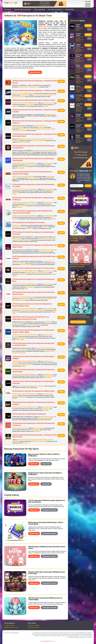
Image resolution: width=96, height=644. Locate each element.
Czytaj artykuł (46, 464)
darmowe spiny (43, 27)
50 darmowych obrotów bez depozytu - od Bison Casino (34, 90)
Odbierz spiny (34, 464)
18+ (54, 641)
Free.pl (11, 3)
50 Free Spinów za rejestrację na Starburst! (29, 414)
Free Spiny (88, 2)
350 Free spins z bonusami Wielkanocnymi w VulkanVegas (45, 599)
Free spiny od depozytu (55, 10)
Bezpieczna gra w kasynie (11, 627)
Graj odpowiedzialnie (46, 641)
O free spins (7, 10)
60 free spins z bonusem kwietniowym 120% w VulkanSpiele (46, 523)
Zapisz (88, 186)
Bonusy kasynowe (40, 10)
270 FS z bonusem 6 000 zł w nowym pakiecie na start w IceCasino (46, 501)
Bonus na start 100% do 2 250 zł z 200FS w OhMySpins (44, 455)
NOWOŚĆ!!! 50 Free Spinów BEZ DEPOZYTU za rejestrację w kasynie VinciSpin (31, 318)
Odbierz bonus (34, 510)
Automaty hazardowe (33, 627)
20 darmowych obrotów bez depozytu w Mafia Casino (34, 391)
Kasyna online (70, 10)
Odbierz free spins (35, 72)
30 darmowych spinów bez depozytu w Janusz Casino (34, 268)
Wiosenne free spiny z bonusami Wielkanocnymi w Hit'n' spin (47, 573)
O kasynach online (9, 625)
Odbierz (61, 81)
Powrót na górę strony (78, 322)
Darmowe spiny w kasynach (23, 10)
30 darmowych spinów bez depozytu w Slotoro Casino (34, 100)
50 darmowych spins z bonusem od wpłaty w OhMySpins (45, 474)
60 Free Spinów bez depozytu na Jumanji (28, 222)
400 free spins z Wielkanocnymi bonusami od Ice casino (47, 547)
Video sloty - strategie (33, 625)
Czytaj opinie (49, 510)
